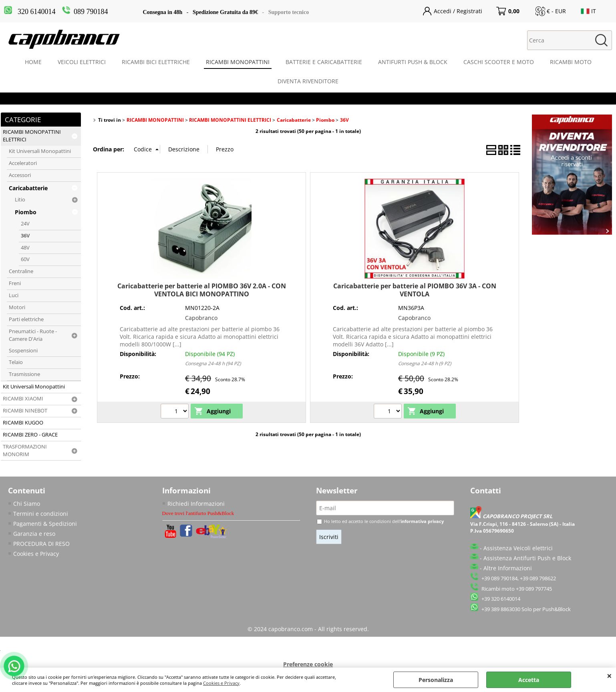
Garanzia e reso (34, 534)
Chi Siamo (27, 504)
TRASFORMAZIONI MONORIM (25, 451)
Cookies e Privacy (221, 683)
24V (25, 224)
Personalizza (436, 680)
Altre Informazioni (508, 568)
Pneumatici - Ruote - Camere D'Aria (33, 335)
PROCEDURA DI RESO (41, 544)
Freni (15, 283)
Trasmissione (24, 374)
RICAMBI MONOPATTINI (238, 62)
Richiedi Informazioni (196, 504)
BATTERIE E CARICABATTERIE (324, 62)
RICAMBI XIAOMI (23, 399)
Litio (20, 200)
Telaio (16, 362)
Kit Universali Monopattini (40, 151)
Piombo (26, 212)
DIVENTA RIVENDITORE (308, 81)
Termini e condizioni (41, 514)
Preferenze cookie (308, 664)
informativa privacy (422, 521)
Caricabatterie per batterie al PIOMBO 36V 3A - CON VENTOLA (415, 290)
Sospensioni (23, 351)
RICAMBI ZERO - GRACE (30, 435)
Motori (17, 307)
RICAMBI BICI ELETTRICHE (156, 62)
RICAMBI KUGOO (23, 423)
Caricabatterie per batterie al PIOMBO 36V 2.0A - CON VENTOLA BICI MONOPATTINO (202, 290)
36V (25, 236)
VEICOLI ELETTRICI (82, 62)
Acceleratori (23, 163)
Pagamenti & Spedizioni (45, 524)
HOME (33, 62)
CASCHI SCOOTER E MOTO (499, 62)
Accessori (20, 175)
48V (25, 248)
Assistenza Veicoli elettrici (518, 548)
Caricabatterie (28, 188)
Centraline (21, 271)
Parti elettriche (26, 319)
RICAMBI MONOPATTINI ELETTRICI (32, 136)
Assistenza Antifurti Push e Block (527, 558)
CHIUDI (609, 676)
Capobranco (201, 318)
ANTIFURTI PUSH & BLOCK (413, 62)
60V (25, 259)
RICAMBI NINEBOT (25, 411)
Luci (14, 295)
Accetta (529, 680)
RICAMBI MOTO (571, 62)
